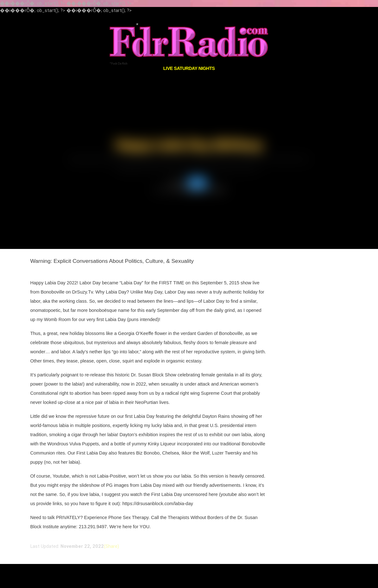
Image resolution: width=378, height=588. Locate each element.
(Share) (111, 546)
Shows (197, 183)
